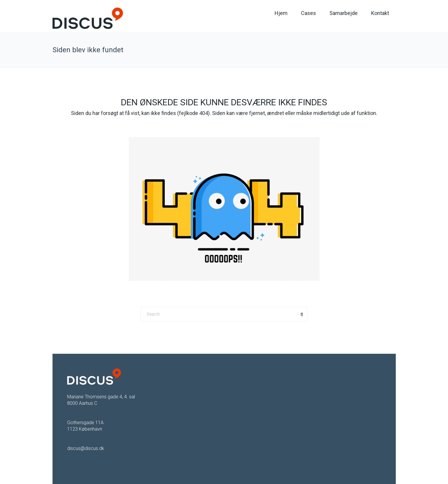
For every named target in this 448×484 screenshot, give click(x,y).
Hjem (281, 13)
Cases (308, 13)
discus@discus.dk (86, 448)
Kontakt (380, 13)
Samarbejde (344, 13)
